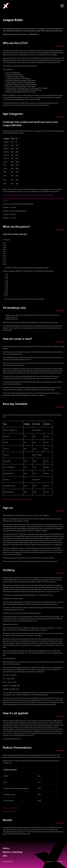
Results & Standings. (13, 852)
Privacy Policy (59, 862)
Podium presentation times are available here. (17, 499)
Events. (6, 848)
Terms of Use (49, 862)
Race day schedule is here (11, 808)
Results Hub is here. (9, 811)
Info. (5, 856)
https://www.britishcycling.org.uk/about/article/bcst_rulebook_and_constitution (28, 195)
